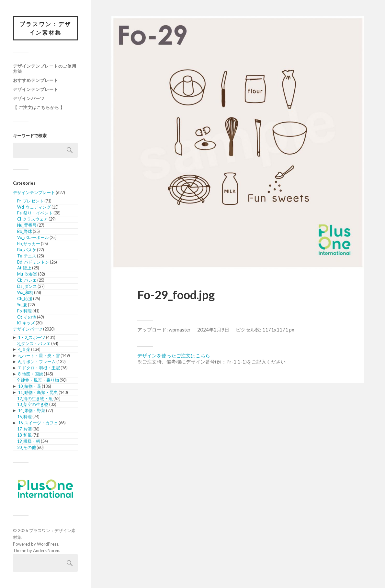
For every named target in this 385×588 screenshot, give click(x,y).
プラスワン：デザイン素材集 (45, 28)
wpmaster (180, 330)
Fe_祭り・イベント (35, 213)
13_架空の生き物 (33, 404)
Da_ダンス (27, 286)
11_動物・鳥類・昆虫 (38, 392)
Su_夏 (22, 305)
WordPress (48, 544)
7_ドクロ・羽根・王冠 (39, 368)
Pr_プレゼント (30, 201)
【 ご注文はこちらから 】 (39, 107)
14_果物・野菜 (32, 410)
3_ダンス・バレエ (34, 343)
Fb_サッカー (29, 244)
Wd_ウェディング (34, 207)
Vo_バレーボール (33, 237)
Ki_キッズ (26, 323)
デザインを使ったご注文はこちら (174, 355)
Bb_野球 (25, 231)
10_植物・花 (30, 386)
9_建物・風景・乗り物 (38, 380)
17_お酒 (24, 429)
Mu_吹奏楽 (27, 274)
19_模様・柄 (29, 441)
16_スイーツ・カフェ (38, 423)
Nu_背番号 (27, 225)
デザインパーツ (29, 98)
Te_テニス (27, 256)
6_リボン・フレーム (37, 362)
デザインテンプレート (36, 89)
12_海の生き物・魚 (35, 398)
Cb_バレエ (27, 280)
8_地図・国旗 (31, 374)
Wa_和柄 (25, 292)
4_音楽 (24, 349)
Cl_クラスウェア (33, 219)
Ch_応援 (25, 299)
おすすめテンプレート (36, 80)
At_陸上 (24, 268)
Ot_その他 (27, 317)
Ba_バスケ (27, 250)
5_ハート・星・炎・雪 (39, 355)
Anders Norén (46, 550)
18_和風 (24, 435)
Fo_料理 (24, 311)
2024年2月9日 (213, 330)
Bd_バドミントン (33, 262)
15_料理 (24, 417)
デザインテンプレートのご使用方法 (45, 69)
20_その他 (27, 447)
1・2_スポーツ (32, 337)
